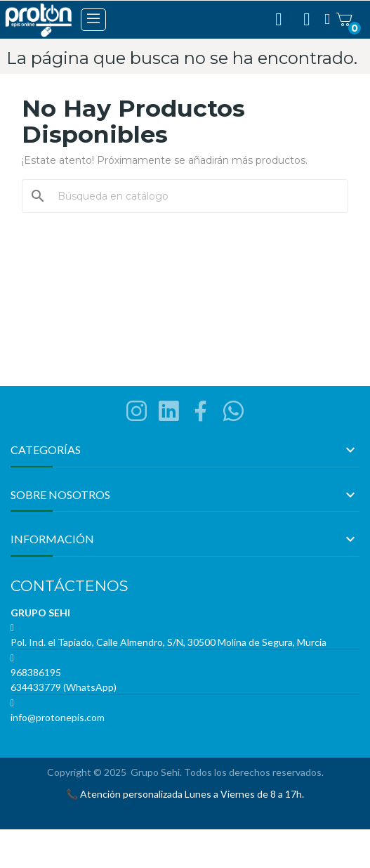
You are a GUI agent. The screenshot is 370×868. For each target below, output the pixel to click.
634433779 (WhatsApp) (64, 687)
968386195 (36, 672)
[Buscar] (193, 196)
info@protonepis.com (58, 717)
